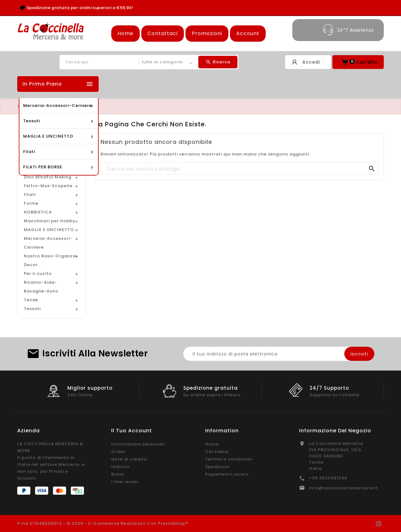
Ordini (118, 452)
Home (125, 33)
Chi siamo (217, 452)
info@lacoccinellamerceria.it (343, 488)
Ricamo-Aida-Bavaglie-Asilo (41, 287)
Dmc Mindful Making (48, 177)
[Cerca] (240, 169)
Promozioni (207, 33)
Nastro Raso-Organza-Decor (51, 260)
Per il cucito (38, 274)
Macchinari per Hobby (50, 221)
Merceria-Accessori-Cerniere (48, 243)
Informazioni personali (138, 444)
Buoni (118, 474)
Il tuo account (132, 431)
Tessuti (32, 309)
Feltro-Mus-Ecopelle (48, 186)
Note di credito (129, 459)
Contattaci (163, 33)
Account (248, 33)
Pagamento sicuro (227, 474)
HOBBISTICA (38, 212)
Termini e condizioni (229, 459)
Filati (30, 195)
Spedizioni (217, 467)
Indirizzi (120, 467)
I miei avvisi (125, 482)
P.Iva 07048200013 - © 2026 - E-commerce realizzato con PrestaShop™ (103, 523)
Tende (31, 300)
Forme (31, 203)
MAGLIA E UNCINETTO (49, 230)
